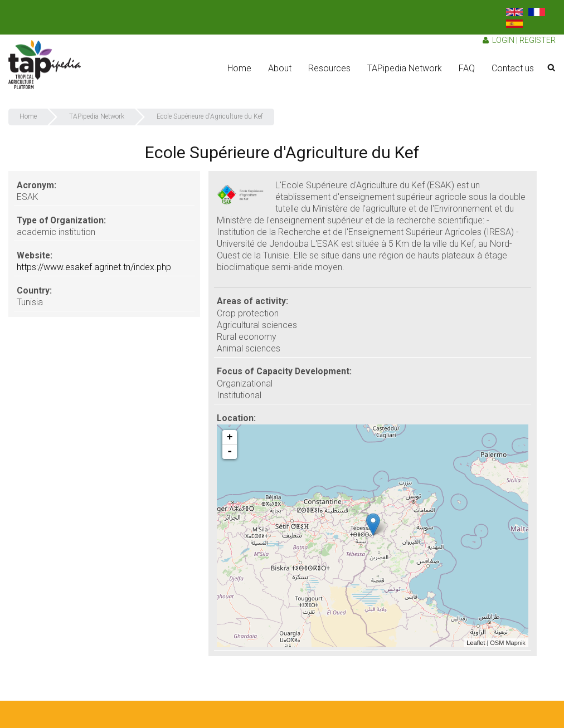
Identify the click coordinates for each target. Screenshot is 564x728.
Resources (329, 68)
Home (239, 68)
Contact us (513, 68)
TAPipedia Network (405, 68)
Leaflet (476, 643)
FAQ (467, 68)
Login (503, 40)
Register (538, 40)
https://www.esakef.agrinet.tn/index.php (94, 267)
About (280, 68)
